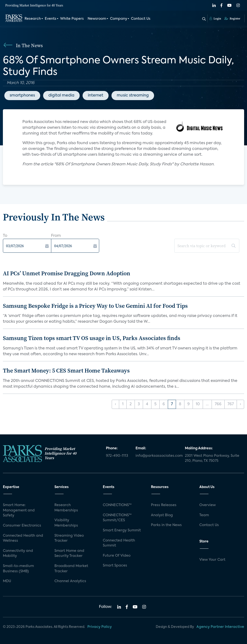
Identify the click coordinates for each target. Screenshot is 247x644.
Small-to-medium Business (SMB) (18, 569)
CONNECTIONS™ (117, 505)
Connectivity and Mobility (18, 554)
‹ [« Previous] (115, 404)
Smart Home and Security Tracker (69, 554)
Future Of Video (117, 556)
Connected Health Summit (119, 543)
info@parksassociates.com (157, 456)
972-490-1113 (117, 456)
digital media (61, 96)
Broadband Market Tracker (71, 569)
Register (232, 19)
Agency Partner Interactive (220, 627)
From (56, 236)
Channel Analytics (70, 581)
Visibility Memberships (66, 523)
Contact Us (141, 19)
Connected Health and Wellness (23, 538)
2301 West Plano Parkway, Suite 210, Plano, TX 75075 (212, 458)
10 (198, 404)
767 (231, 404)
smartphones (22, 96)
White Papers (72, 19)
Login (215, 19)
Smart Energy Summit (122, 530)
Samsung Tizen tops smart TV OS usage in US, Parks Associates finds (92, 338)
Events (51, 19)
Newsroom (97, 19)
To (5, 236)
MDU (7, 581)
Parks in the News (166, 525)
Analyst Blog (162, 515)
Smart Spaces (115, 566)
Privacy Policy (100, 627)
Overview (208, 505)
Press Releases (164, 505)
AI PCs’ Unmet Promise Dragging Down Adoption (67, 273)
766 (218, 404)
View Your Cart (212, 560)
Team (204, 515)
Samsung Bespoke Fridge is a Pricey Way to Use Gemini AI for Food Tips (95, 306)
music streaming (133, 96)
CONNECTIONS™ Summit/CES (117, 518)
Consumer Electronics (22, 526)
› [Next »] (240, 404)
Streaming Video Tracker (69, 538)
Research (33, 19)
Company (119, 19)
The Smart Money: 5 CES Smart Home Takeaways (66, 370)
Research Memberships (66, 508)
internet (96, 96)
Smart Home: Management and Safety (19, 510)
